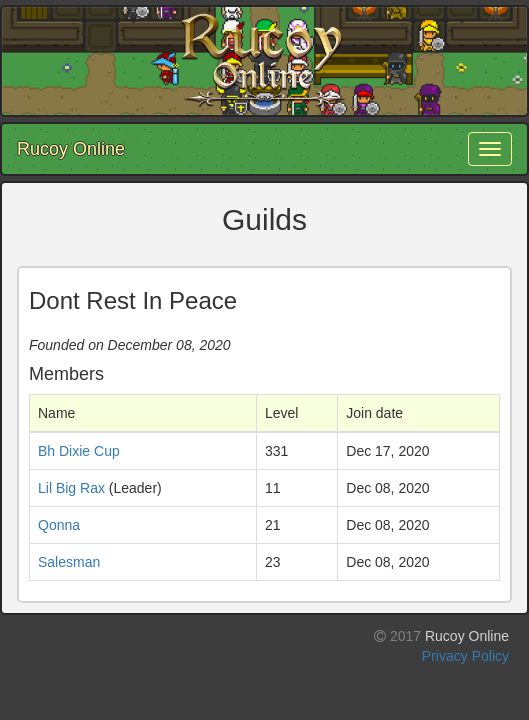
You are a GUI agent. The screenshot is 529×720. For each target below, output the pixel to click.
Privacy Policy (465, 656)
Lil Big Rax (71, 488)
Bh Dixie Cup (79, 451)
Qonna (59, 525)
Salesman (69, 562)
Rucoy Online (71, 149)
